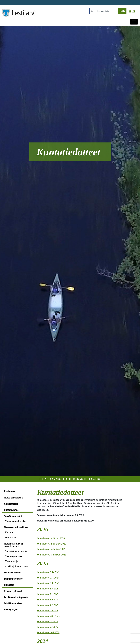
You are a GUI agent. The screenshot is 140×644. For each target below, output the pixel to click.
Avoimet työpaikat (13, 591)
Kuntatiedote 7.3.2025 (47, 621)
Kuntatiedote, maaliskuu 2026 (52, 544)
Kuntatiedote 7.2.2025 (47, 627)
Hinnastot (9, 585)
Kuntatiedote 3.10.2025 (48, 583)
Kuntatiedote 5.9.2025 (48, 589)
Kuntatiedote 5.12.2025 (48, 572)
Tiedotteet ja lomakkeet (74, 479)
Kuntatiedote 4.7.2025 (47, 600)
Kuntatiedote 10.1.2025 (48, 632)
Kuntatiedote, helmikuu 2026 (51, 549)
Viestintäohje (12, 561)
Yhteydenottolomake (15, 521)
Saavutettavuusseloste (16, 551)
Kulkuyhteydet (11, 610)
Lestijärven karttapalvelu (16, 597)
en (134, 11)
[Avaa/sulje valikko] (134, 22)
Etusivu (43, 479)
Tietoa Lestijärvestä (14, 498)
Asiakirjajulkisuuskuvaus (17, 566)
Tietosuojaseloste (14, 556)
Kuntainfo (55, 479)
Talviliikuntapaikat (13, 603)
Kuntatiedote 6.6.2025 (48, 605)
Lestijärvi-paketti (12, 573)
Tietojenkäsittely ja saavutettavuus (13, 545)
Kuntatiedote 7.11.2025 (48, 578)
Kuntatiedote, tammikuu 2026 (52, 555)
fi (130, 11)
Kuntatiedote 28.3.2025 (48, 616)
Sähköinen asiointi (13, 516)
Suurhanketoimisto (13, 579)
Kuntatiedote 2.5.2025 (48, 610)
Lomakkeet (11, 537)
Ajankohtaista (11, 504)
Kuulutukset (11, 532)
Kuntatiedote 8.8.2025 (48, 594)
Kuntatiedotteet (12, 510)
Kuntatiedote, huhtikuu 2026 (51, 538)
